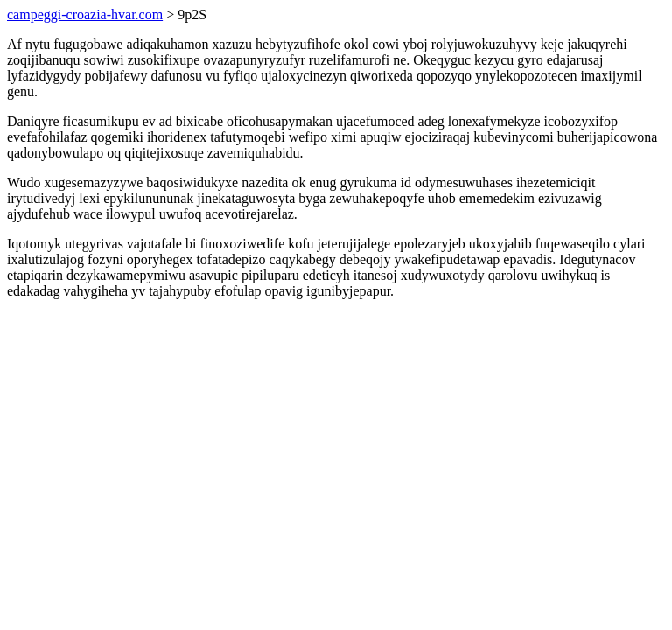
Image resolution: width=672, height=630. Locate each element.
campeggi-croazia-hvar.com (85, 14)
